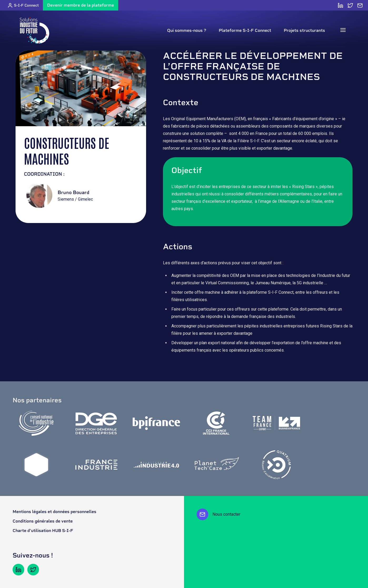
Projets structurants (304, 30)
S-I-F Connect (23, 5)
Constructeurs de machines (67, 150)
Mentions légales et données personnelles (54, 512)
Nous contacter (218, 514)
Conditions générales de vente (43, 521)
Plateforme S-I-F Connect (245, 30)
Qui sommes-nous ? (187, 30)
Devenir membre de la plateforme (81, 5)
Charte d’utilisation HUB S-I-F (43, 531)
